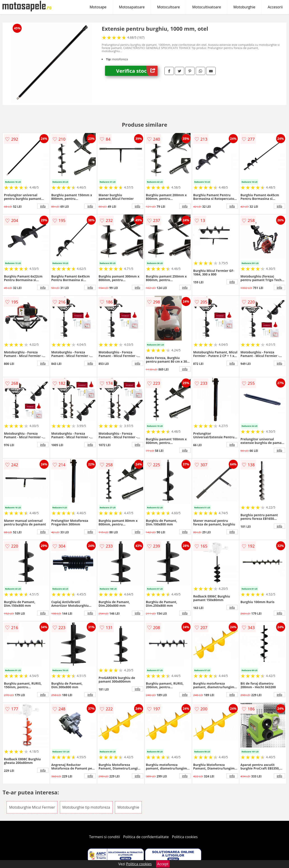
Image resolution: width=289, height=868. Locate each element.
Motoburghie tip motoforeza (86, 807)
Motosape (98, 7)
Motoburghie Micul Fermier (32, 807)
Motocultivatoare (206, 7)
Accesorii (275, 7)
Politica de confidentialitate (146, 837)
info (43, 206)
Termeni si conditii (105, 837)
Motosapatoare (132, 7)
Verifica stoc (137, 71)
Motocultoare (169, 7)
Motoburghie (244, 7)
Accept (163, 864)
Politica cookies (185, 837)
